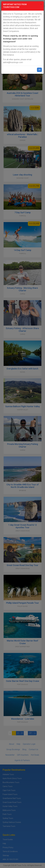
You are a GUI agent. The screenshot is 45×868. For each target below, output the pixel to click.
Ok (39, 70)
